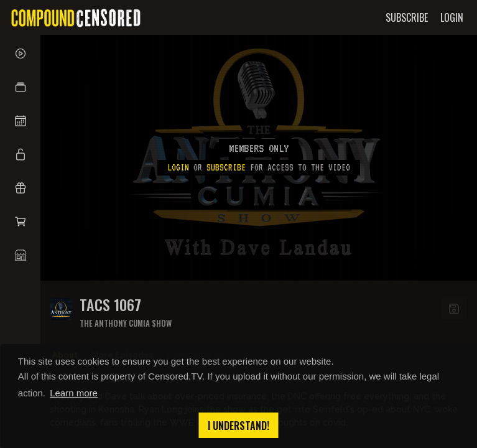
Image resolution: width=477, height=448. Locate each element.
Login (178, 167)
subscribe (226, 167)
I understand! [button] (238, 426)
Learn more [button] (74, 393)
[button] (20, 87)
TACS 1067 (110, 305)
